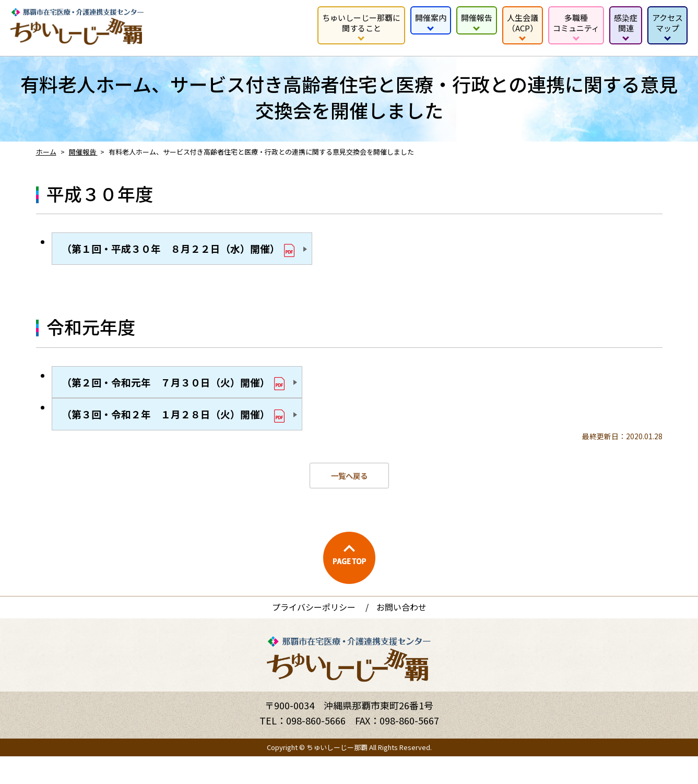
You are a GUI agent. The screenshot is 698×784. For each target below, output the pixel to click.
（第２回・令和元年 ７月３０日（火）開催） (193, 396)
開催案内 (431, 17)
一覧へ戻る (349, 503)
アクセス (667, 23)
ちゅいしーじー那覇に (361, 23)
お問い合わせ (401, 635)
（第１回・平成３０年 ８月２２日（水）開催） (199, 253)
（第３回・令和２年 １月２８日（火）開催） (193, 437)
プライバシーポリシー (314, 635)
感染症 (626, 23)
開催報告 (477, 17)
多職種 (576, 23)
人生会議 (523, 23)
